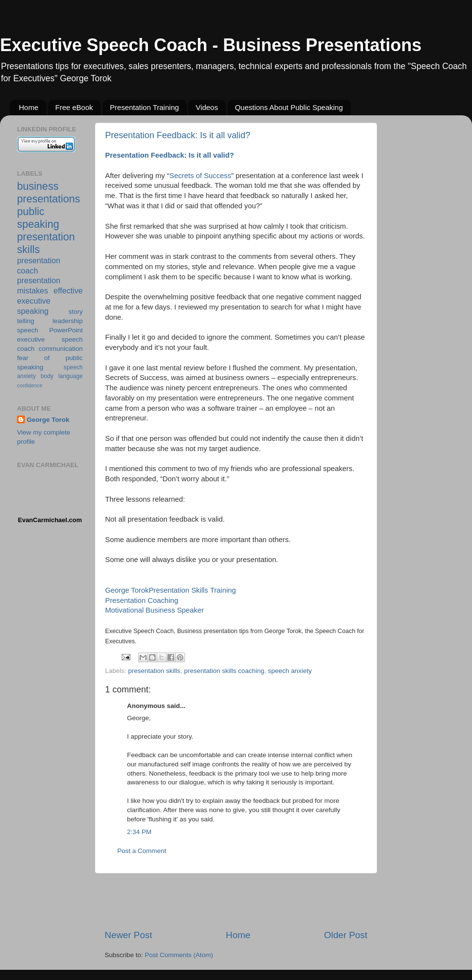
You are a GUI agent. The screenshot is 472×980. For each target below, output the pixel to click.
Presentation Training (145, 107)
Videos (207, 107)
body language (62, 376)
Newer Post (128, 935)
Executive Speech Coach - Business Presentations (211, 45)
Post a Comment (142, 851)
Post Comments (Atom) (179, 955)
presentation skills (154, 671)
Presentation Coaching (142, 600)
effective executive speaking (50, 301)
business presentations (49, 192)
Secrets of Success (200, 176)
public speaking (38, 218)
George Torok (127, 590)
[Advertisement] (236, 901)
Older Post (346, 935)
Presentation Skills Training (192, 590)
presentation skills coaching (224, 671)
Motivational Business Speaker (154, 610)
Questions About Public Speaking (289, 107)
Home (29, 107)
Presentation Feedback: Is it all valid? (178, 135)
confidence (30, 385)
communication (61, 349)
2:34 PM (139, 832)
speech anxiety (290, 671)
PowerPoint (66, 330)
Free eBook (74, 107)
